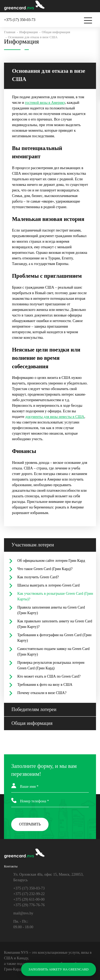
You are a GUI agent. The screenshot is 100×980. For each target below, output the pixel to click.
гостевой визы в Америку (45, 103)
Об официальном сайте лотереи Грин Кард (51, 561)
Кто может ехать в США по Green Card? (49, 676)
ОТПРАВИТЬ (30, 824)
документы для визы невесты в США (55, 417)
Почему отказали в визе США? (42, 693)
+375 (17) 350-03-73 (29, 888)
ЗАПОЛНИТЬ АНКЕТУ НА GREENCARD (59, 969)
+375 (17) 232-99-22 (29, 894)
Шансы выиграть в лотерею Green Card (48, 585)
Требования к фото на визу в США (45, 685)
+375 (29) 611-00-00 (29, 899)
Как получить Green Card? (38, 577)
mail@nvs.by (23, 913)
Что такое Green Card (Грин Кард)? (45, 569)
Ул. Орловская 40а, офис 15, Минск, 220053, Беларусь (48, 877)
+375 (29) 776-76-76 (29, 905)
